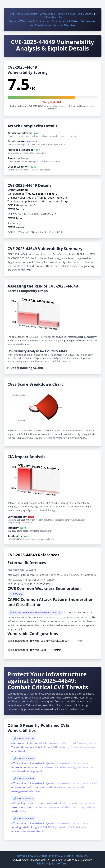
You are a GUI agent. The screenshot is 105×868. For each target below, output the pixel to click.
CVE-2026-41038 (26, 778)
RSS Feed (43, 863)
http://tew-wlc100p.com (22, 570)
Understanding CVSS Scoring (56, 856)
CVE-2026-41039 (26, 758)
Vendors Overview (64, 25)
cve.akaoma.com (62, 860)
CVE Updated (85, 14)
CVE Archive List (53, 17)
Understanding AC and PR (29, 368)
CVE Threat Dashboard (23, 14)
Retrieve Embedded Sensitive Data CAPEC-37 (37, 613)
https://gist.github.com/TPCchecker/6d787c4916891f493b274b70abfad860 (52, 575)
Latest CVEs (46, 14)
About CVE (82, 856)
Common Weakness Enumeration (29, 21)
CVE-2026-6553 (25, 799)
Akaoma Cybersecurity (35, 860)
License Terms (59, 863)
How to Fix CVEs (26, 856)
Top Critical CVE (65, 14)
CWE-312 (18, 594)
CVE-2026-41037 (26, 819)
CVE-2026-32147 (26, 738)
